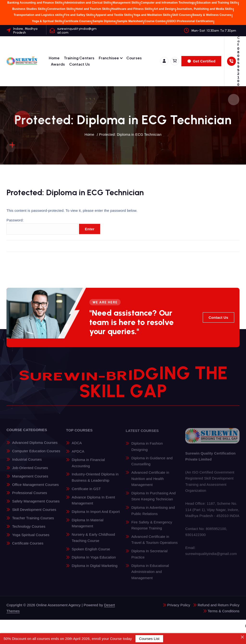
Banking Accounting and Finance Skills (35, 3)
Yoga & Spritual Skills (47, 21)
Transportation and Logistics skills (38, 15)
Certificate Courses (77, 21)
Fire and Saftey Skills (79, 15)
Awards (58, 64)
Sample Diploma (104, 21)
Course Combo (155, 21)
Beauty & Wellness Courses (212, 15)
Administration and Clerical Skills (87, 3)
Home (54, 58)
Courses (134, 58)
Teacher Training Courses (33, 522)
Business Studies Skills (29, 9)
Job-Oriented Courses (30, 471)
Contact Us (80, 64)
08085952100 (238, 66)
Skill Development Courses (34, 513)
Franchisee (109, 58)
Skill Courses (181, 15)
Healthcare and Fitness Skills (132, 9)
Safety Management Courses (36, 505)
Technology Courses (29, 530)
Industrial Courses (27, 463)
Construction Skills (61, 9)
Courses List (149, 639)
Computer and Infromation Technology (168, 3)
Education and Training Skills (217, 3)
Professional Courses (29, 497)
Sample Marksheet (130, 21)
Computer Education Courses (36, 455)
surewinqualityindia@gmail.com (77, 31)
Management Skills (126, 3)
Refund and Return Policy (219, 605)
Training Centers (79, 58)
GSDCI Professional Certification (190, 21)
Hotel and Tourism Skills (93, 9)
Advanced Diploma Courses (35, 446)
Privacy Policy (179, 605)
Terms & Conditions (224, 611)
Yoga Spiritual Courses (31, 538)
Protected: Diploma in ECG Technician (130, 134)
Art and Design (164, 9)
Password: (42, 231)
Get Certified (201, 61)
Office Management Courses (35, 488)
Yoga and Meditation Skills (152, 15)
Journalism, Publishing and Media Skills (205, 9)
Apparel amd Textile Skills (114, 15)
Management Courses (30, 480)
